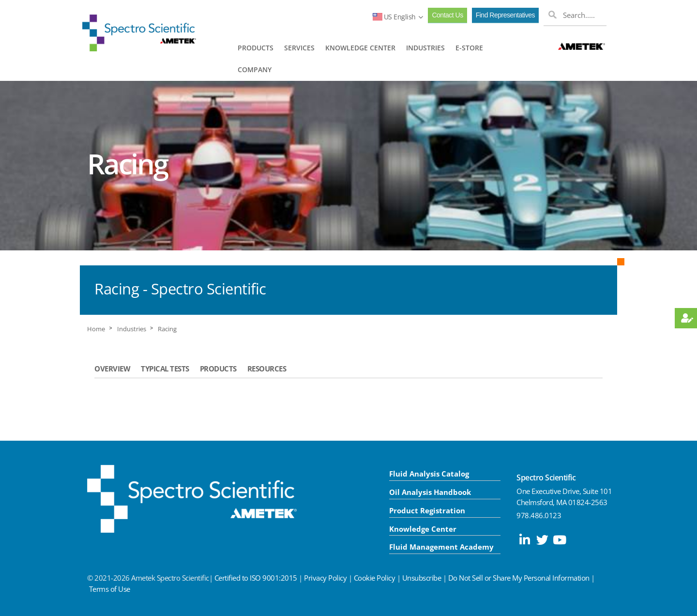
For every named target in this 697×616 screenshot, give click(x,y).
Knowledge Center (423, 529)
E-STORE (469, 48)
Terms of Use (110, 589)
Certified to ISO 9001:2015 (256, 578)
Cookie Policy (375, 578)
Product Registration (427, 510)
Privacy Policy (325, 578)
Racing (167, 329)
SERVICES (299, 48)
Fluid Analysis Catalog (429, 474)
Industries (132, 329)
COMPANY (255, 69)
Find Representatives (505, 15)
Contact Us (447, 15)
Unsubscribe (422, 578)
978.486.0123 (539, 515)
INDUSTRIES (425, 48)
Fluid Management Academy (441, 547)
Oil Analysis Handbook (430, 492)
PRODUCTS (256, 48)
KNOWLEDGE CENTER (360, 48)
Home (96, 329)
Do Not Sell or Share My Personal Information (519, 578)
